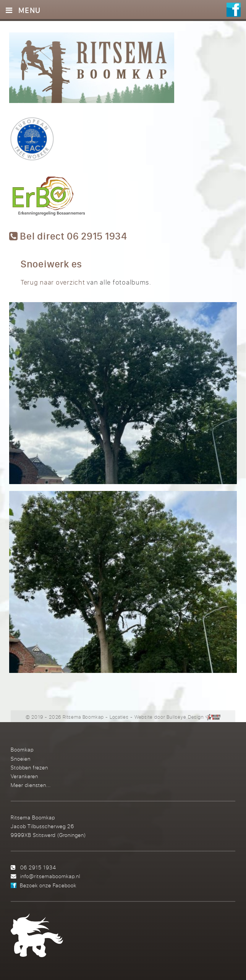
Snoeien (21, 759)
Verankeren (24, 776)
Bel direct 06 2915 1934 (68, 236)
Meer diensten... (31, 785)
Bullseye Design (185, 717)
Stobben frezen (29, 767)
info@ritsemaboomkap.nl (50, 876)
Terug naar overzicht (53, 282)
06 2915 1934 (38, 867)
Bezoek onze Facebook (48, 885)
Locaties (119, 717)
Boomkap (22, 749)
